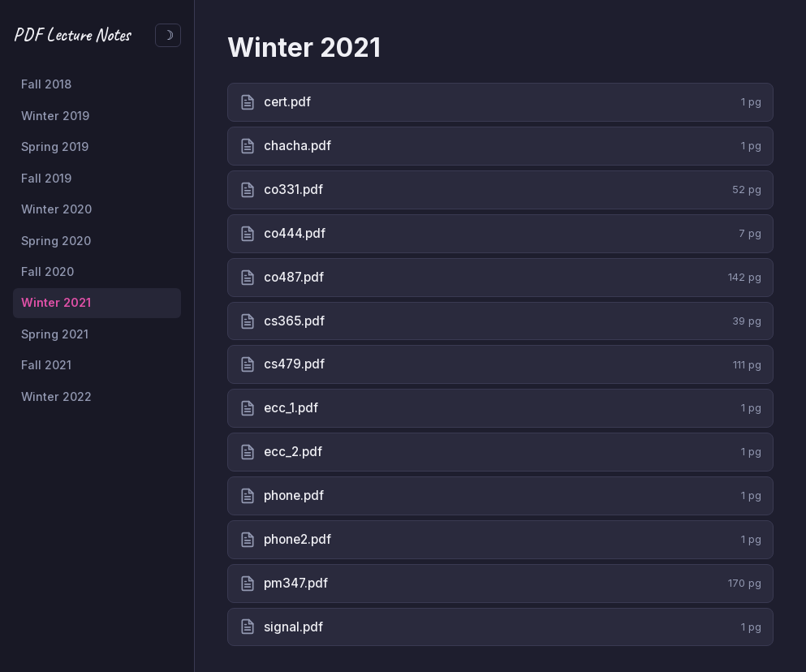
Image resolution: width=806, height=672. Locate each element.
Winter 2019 (55, 116)
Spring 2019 (55, 146)
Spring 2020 (56, 241)
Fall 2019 (46, 178)
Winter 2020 (56, 209)
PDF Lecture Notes (71, 34)
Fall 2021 (46, 365)
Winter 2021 (56, 302)
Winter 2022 (56, 396)
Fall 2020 (47, 271)
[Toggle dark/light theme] (168, 35)
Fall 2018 (46, 84)
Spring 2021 (55, 334)
